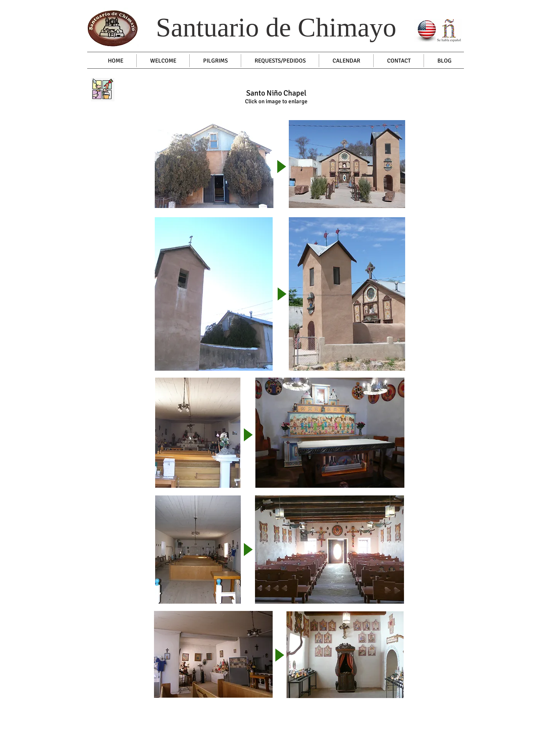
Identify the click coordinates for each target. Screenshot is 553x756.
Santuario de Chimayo (276, 27)
